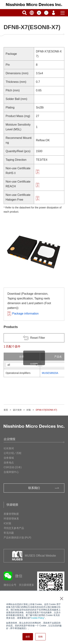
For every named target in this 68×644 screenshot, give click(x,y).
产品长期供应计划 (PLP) (17, 538)
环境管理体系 (11, 519)
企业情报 (9, 439)
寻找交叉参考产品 (14, 528)
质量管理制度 (11, 514)
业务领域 (9, 458)
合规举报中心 (11, 472)
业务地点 (9, 463)
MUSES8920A (50, 373)
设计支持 (17, 410)
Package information (25, 314)
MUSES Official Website (40, 556)
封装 (29, 410)
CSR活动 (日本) (13, 467)
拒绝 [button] (40, 637)
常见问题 (9, 533)
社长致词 (9, 448)
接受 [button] (28, 637)
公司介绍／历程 (13, 453)
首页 (6, 410)
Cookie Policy (37, 618)
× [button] (61, 598)
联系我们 (34, 488)
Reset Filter (38, 338)
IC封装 (7, 523)
